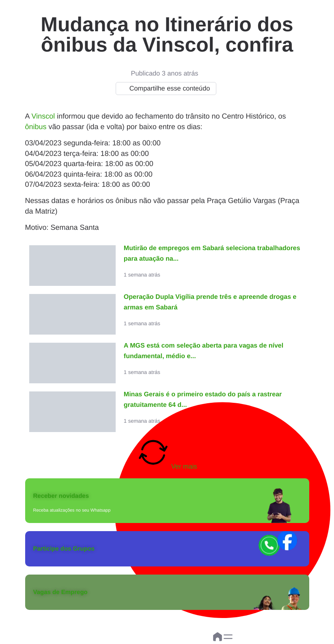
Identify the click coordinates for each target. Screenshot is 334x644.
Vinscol (43, 116)
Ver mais (167, 453)
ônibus (36, 127)
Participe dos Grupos (64, 549)
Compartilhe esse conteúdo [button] (164, 89)
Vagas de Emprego (60, 592)
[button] (228, 637)
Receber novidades (61, 496)
